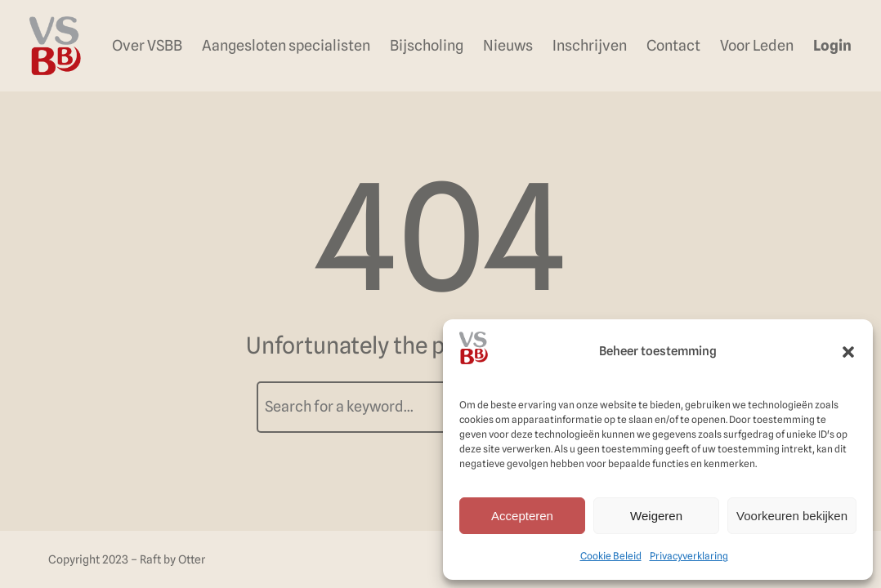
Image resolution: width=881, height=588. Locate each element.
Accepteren (522, 516)
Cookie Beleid (611, 556)
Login (832, 45)
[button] (848, 352)
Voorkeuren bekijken (792, 516)
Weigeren (656, 516)
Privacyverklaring (689, 556)
